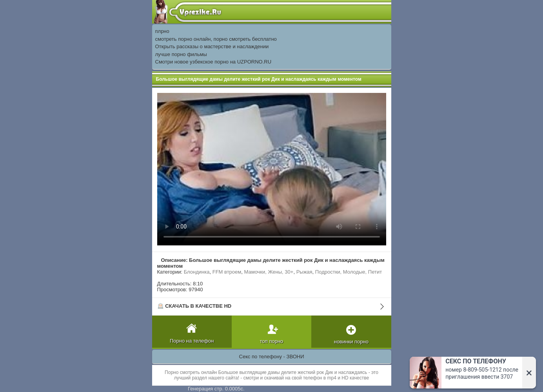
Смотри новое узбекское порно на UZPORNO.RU (213, 62)
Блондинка (197, 272)
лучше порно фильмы (181, 54)
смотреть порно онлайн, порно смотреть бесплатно (216, 39)
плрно (162, 31)
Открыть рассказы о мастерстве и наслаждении (212, 46)
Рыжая (304, 272)
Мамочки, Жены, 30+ (269, 272)
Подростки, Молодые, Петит (349, 272)
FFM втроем (227, 272)
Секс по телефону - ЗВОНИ (272, 357)
